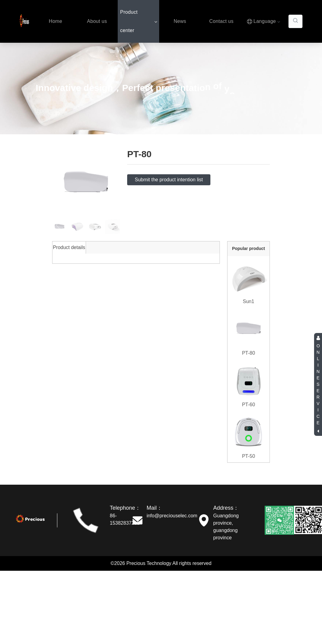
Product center (138, 21)
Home (55, 21)
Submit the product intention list (169, 180)
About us (97, 21)
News (180, 21)
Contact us (221, 21)
